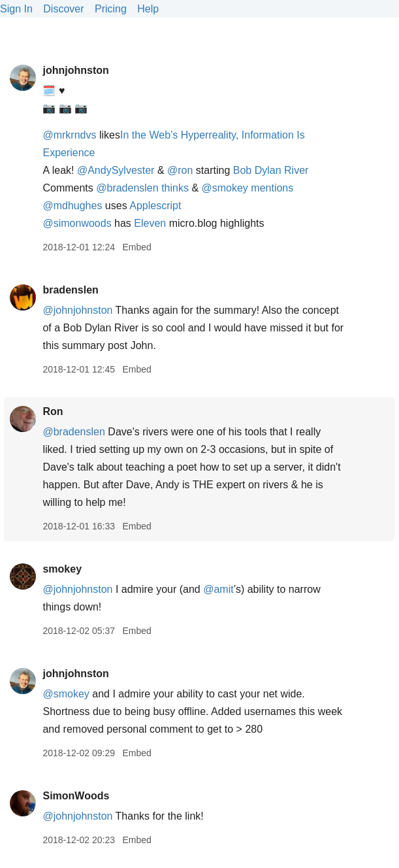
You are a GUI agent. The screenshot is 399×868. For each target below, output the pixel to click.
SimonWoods (76, 796)
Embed (136, 247)
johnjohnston (75, 70)
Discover (63, 9)
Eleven (150, 223)
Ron (53, 411)
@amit (218, 589)
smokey (62, 569)
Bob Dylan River (271, 170)
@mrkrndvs (69, 135)
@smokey (225, 188)
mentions (272, 188)
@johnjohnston (77, 310)
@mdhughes (72, 206)
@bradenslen (127, 188)
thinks (176, 188)
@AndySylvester (116, 170)
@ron (180, 170)
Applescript (155, 206)
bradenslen (70, 290)
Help (148, 9)
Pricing (111, 9)
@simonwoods (77, 223)
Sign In (16, 9)
